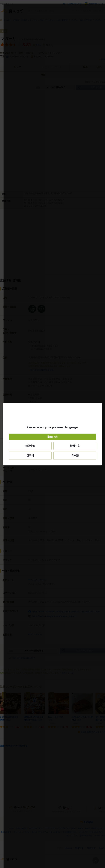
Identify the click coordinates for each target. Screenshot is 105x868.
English (52, 437)
